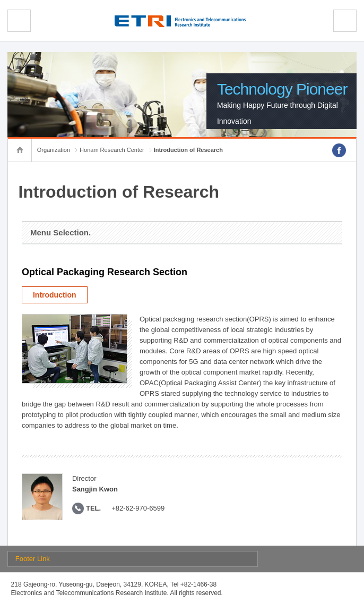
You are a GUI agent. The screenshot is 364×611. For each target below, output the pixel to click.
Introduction (55, 295)
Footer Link (33, 559)
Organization (54, 150)
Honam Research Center (112, 150)
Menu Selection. (60, 232)
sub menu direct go (0, 0)
